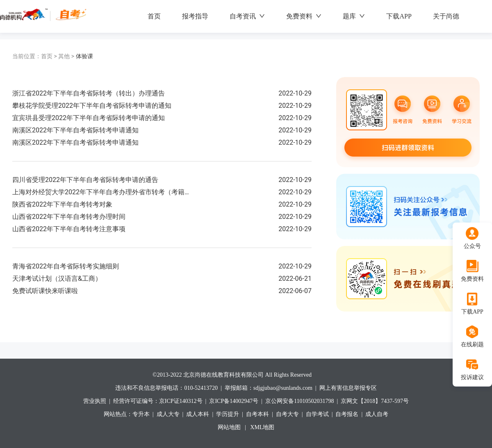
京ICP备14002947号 (234, 401)
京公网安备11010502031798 (300, 401)
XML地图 (262, 427)
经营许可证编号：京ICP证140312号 (158, 401)
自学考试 (317, 414)
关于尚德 (446, 16)
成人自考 (377, 414)
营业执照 (95, 401)
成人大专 (168, 414)
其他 (67, 56)
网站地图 (229, 427)
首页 (154, 16)
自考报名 (347, 414)
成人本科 (198, 414)
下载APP (399, 16)
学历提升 (228, 414)
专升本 (141, 414)
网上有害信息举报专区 (348, 388)
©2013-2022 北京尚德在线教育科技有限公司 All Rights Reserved (232, 375)
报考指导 (195, 16)
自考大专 (287, 414)
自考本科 (257, 414)
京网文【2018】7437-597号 (375, 401)
